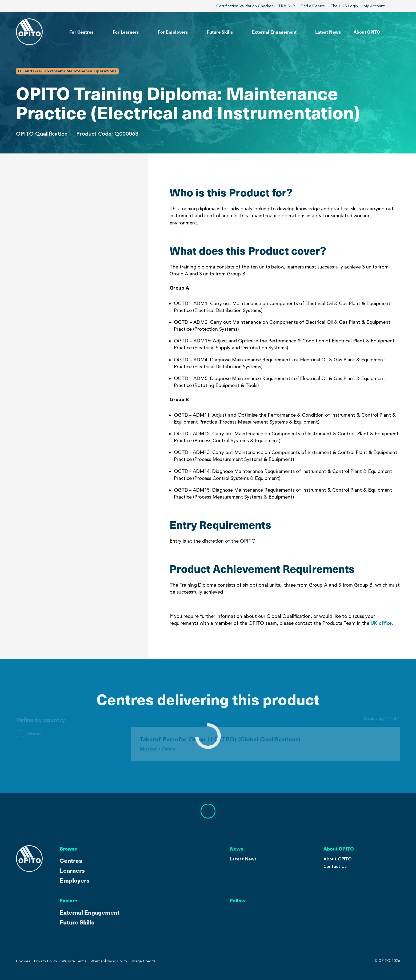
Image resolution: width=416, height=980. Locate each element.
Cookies (23, 961)
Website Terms (74, 961)
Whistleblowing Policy (109, 961)
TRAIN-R (287, 6)
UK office (381, 623)
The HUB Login (344, 6)
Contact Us (335, 866)
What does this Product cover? (57, 206)
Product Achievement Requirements (63, 238)
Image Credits (143, 961)
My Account (377, 6)
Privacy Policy (46, 961)
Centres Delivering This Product (64, 263)
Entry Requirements (42, 222)
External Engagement (90, 912)
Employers (75, 880)
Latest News (243, 859)
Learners (72, 870)
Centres (71, 860)
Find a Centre (313, 6)
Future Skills (77, 922)
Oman (34, 734)
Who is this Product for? (48, 189)
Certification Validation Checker (245, 6)
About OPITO (338, 859)
